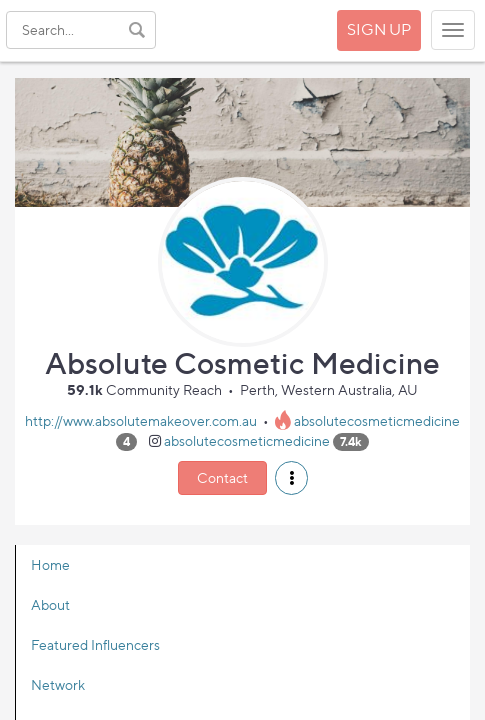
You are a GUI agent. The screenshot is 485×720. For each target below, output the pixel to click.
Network (58, 684)
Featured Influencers (95, 644)
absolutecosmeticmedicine (377, 420)
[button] (291, 478)
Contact (222, 477)
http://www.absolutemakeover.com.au (141, 420)
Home (50, 564)
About (50, 604)
